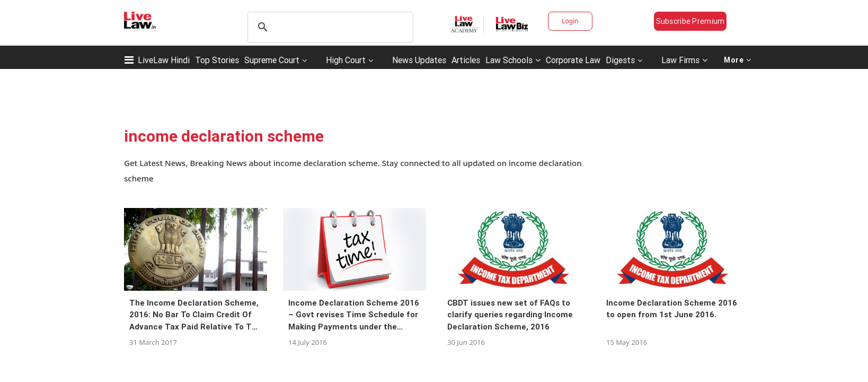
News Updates (419, 60)
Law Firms (684, 60)
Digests (620, 60)
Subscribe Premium (690, 21)
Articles (466, 60)
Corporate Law (573, 60)
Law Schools (513, 60)
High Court (346, 60)
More (738, 60)
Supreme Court (272, 60)
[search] (329, 27)
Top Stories (217, 60)
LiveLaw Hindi (164, 60)
